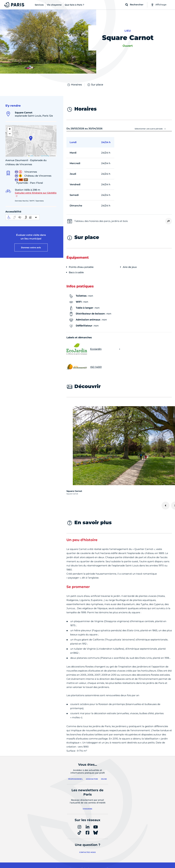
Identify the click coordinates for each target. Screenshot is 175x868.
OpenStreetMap (45, 156)
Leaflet (31, 156)
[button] (31, 138)
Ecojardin (84, 349)
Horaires (74, 85)
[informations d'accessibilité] (22, 217)
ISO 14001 (84, 367)
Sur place (95, 85)
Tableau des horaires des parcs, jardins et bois (101, 221)
